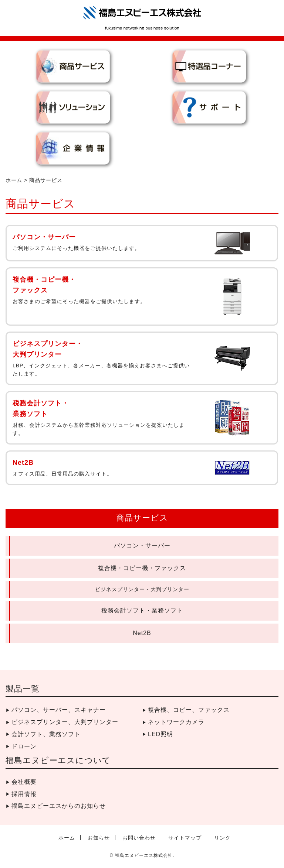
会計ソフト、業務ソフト (46, 734)
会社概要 (24, 782)
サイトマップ (185, 838)
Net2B (142, 633)
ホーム (14, 180)
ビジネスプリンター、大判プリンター (65, 722)
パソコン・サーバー (142, 545)
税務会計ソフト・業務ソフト (142, 610)
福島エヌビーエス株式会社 (144, 855)
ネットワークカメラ (176, 722)
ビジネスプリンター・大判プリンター (142, 589)
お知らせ (99, 838)
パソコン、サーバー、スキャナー (59, 710)
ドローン (24, 746)
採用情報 (24, 794)
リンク (222, 838)
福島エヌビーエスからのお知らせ (59, 806)
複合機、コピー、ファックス (189, 710)
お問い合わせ (139, 838)
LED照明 (160, 734)
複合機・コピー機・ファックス (142, 568)
